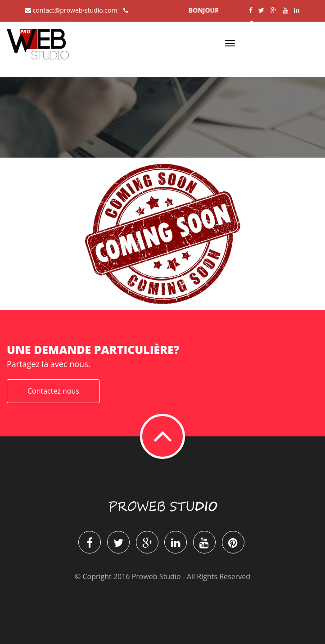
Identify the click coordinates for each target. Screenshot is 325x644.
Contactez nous (53, 391)
